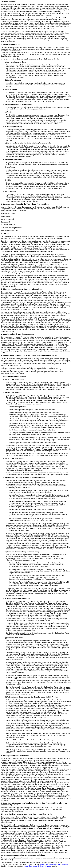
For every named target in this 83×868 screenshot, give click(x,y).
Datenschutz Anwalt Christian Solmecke (37, 866)
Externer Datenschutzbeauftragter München (54, 864)
